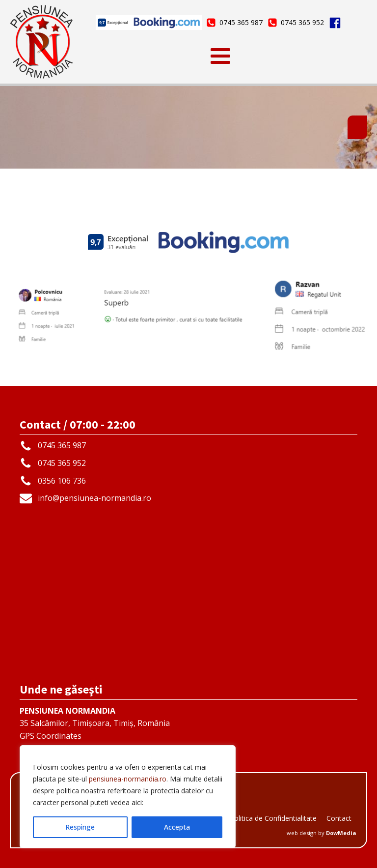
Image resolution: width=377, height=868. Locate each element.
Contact (339, 818)
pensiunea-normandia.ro (128, 779)
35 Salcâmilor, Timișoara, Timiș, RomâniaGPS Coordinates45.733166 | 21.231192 (95, 730)
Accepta (177, 827)
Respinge (80, 827)
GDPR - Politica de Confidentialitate (260, 818)
